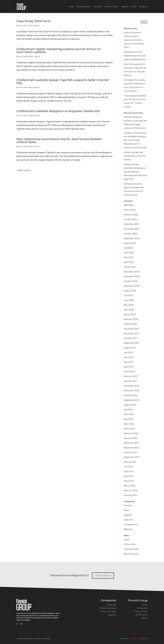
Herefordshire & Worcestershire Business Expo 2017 (136, 175)
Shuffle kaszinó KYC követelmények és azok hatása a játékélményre (135, 56)
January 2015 (130, 495)
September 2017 (132, 343)
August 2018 (130, 291)
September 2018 (132, 286)
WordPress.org (131, 554)
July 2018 (128, 295)
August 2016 (130, 405)
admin (21, 25)
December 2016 (131, 386)
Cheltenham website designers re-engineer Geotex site (58, 111)
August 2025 (130, 243)
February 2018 (131, 319)
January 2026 (130, 219)
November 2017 (132, 333)
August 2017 (130, 348)
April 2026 (129, 205)
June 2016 (129, 414)
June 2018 (129, 300)
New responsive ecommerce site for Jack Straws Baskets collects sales (59, 141)
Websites (128, 529)
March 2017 (130, 371)
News (134, 7)
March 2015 (130, 486)
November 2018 (132, 276)
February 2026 (131, 215)
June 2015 (129, 471)
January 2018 (130, 324)
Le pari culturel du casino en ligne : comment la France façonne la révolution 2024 (134, 40)
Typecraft (98, 7)
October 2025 (130, 234)
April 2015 (129, 481)
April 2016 (129, 424)
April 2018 (129, 310)
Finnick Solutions (84, 7)
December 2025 (131, 224)
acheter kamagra (132, 152)
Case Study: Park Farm (34, 21)
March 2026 (130, 210)
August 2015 (130, 462)
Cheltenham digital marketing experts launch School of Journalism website (58, 51)
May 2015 (129, 476)
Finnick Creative (111, 7)
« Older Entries (24, 170)
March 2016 (130, 429)
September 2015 (132, 457)
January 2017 (130, 381)
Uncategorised (131, 524)
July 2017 (128, 352)
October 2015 (130, 452)
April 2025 (129, 262)
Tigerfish (125, 7)
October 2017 (130, 338)
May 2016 (129, 419)
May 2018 (129, 305)
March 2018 (130, 314)
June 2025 (129, 253)
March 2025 (130, 267)
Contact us (143, 7)
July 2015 (128, 467)
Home (71, 7)
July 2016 (128, 409)
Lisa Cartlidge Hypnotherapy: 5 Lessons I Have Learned (135, 144)
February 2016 (131, 433)
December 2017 (131, 329)
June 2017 (129, 357)
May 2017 (129, 362)
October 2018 (130, 281)
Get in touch (103, 575)
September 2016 (132, 400)
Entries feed (129, 544)
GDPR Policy (141, 615)
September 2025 (132, 238)
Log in (127, 539)
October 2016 (130, 395)
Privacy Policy (141, 611)
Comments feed (131, 549)
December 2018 (131, 272)
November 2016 (132, 390)
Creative (128, 505)
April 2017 (129, 367)
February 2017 (131, 376)
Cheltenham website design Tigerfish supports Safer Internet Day (63, 81)
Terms (145, 618)
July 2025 (128, 248)
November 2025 (132, 229)
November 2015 (132, 448)
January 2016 (130, 438)
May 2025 (129, 257)
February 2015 (131, 490)
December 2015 (131, 443)
